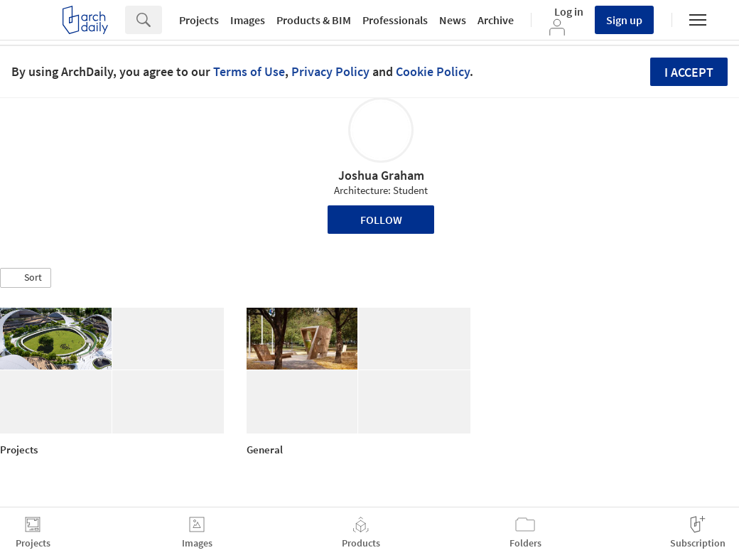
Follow (381, 220)
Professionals (395, 20)
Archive (496, 20)
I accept (689, 72)
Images (248, 20)
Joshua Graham (381, 175)
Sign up (624, 20)
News (453, 20)
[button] (26, 278)
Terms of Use (249, 71)
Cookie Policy (433, 71)
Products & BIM (314, 20)
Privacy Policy (330, 71)
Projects (199, 20)
